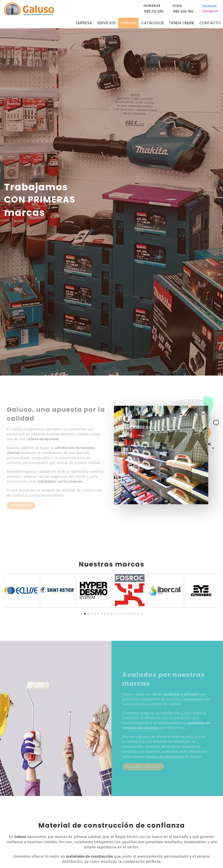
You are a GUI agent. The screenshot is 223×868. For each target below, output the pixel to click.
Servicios (106, 23)
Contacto (210, 23)
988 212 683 (154, 11)
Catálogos (153, 23)
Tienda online (182, 23)
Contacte (22, 505)
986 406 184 (183, 11)
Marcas (128, 23)
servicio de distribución (165, 757)
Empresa (84, 23)
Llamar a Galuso (144, 767)
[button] (82, 614)
